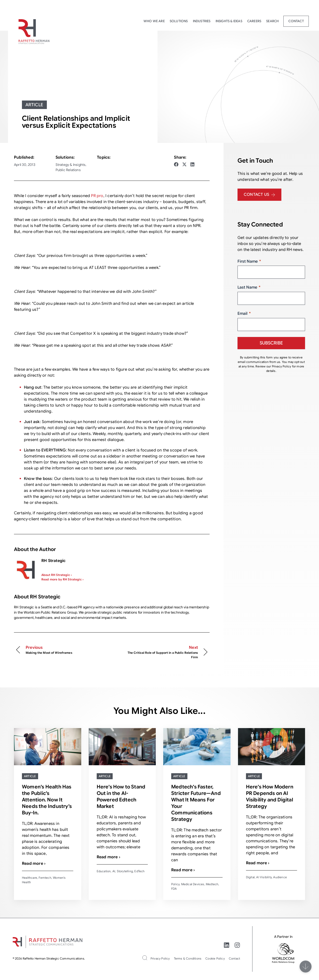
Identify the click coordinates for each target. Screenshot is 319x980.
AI (114, 871)
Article (34, 105)
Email (244, 314)
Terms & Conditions (188, 958)
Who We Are (154, 21)
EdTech (139, 871)
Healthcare (30, 878)
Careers (254, 21)
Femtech (45, 878)
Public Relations (68, 170)
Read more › (34, 864)
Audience (280, 877)
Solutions (179, 21)
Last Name (249, 287)
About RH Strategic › (57, 575)
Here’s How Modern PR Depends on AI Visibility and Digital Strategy (270, 797)
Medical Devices (193, 884)
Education (104, 871)
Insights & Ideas (229, 21)
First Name (249, 262)
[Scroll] (306, 967)
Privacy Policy (160, 958)
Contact (296, 21)
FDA (174, 889)
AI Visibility (264, 877)
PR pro (97, 196)
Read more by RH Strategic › (62, 579)
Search (272, 21)
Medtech (212, 884)
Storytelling (125, 871)
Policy (175, 884)
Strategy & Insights (71, 165)
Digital (250, 877)
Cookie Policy (215, 958)
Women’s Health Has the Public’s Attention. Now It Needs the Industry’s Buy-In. (47, 800)
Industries (202, 21)
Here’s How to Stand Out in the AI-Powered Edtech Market (121, 797)
